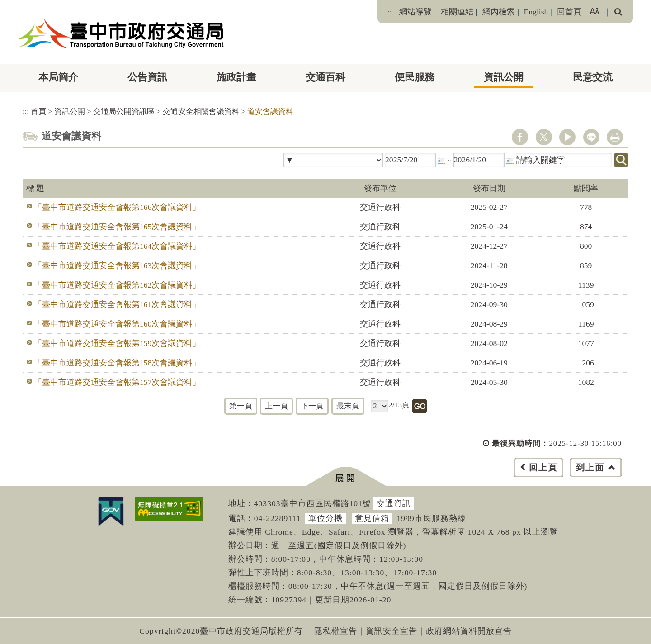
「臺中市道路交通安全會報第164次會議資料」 (117, 246)
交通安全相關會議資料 (201, 111)
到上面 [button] (590, 467)
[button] (346, 476)
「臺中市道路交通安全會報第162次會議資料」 (117, 285)
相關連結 (457, 12)
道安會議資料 (270, 111)
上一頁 (276, 406)
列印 (615, 137)
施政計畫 (236, 77)
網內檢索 (499, 12)
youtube (567, 137)
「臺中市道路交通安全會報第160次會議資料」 (117, 324)
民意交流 (593, 77)
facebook (520, 137)
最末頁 (348, 406)
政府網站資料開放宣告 (469, 631)
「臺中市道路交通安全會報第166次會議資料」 (117, 207)
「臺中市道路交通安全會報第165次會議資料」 (117, 227)
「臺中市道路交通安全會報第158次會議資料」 (117, 363)
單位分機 (325, 518)
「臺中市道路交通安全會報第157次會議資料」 (117, 382)
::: (389, 12)
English (536, 12)
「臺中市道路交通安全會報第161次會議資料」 (117, 304)
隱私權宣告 (336, 631)
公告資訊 (147, 77)
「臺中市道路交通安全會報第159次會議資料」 (117, 343)
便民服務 (415, 77)
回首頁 (569, 12)
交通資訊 (394, 503)
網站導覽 (415, 12)
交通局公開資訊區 (124, 111)
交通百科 (325, 77)
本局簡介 (58, 77)
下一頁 (312, 406)
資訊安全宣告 (392, 631)
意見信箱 (372, 518)
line (591, 137)
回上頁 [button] (543, 467)
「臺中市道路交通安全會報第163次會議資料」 (117, 265)
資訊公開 (504, 77)
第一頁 (241, 406)
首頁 (38, 111)
